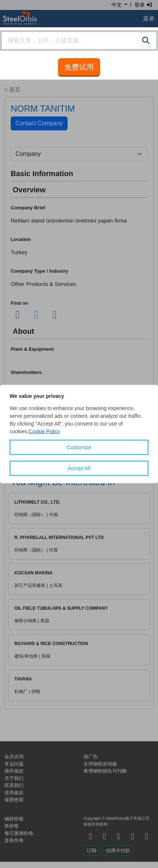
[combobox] (79, 41)
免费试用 (79, 67)
